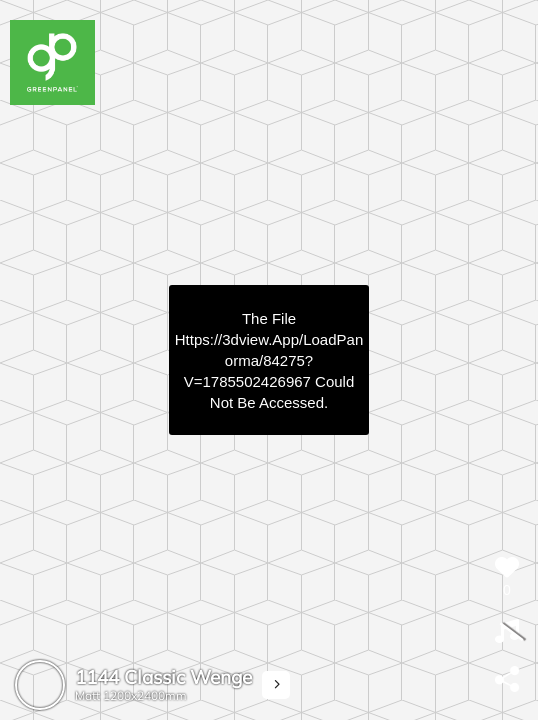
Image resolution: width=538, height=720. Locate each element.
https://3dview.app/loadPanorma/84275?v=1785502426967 (269, 360)
